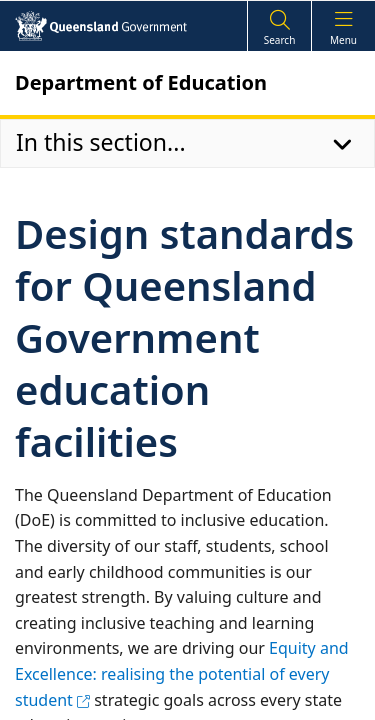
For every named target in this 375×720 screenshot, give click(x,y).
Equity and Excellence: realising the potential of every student (182, 673)
